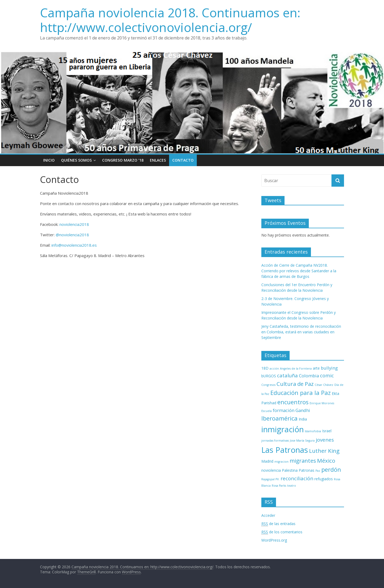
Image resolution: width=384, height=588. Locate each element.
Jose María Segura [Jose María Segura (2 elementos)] (302, 441)
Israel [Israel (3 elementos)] (327, 431)
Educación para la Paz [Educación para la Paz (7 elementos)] (301, 393)
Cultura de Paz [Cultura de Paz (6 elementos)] (295, 384)
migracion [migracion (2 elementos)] (281, 462)
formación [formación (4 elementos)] (284, 410)
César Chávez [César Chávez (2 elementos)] (324, 385)
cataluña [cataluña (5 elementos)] (287, 375)
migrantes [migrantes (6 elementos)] (303, 461)
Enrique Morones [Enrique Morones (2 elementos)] (322, 403)
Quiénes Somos (76, 160)
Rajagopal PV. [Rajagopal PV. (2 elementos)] (270, 479)
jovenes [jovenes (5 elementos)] (325, 440)
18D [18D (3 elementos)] (265, 368)
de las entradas (278, 524)
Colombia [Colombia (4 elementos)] (309, 376)
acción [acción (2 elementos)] (274, 369)
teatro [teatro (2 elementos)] (292, 486)
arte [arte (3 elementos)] (316, 368)
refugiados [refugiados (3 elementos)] (324, 479)
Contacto (183, 160)
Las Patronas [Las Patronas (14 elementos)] (285, 450)
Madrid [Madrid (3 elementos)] (267, 461)
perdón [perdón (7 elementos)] (331, 469)
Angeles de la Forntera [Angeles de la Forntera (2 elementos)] (296, 369)
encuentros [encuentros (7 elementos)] (293, 402)
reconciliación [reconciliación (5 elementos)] (297, 478)
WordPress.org (274, 540)
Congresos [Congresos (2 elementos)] (268, 385)
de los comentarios (282, 532)
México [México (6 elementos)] (326, 461)
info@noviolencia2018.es (74, 245)
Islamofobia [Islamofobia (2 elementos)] (313, 431)
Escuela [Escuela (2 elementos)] (267, 411)
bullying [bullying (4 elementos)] (329, 368)
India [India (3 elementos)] (303, 419)
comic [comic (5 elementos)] (327, 375)
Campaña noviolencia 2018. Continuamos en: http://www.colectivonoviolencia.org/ (170, 20)
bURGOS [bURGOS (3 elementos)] (269, 376)
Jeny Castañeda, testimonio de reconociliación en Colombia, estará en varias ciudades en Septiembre (301, 332)
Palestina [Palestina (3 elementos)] (290, 470)
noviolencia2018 (74, 224)
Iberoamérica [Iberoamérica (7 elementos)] (279, 418)
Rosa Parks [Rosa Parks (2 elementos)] (279, 486)
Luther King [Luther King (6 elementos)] (324, 451)
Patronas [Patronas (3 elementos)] (307, 470)
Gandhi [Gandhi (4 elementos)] (303, 410)
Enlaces (158, 160)
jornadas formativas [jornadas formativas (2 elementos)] (275, 441)
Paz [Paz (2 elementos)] (318, 471)
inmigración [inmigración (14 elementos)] (283, 429)
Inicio (49, 160)
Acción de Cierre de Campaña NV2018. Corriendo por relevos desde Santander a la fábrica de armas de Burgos (299, 271)
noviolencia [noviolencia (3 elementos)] (271, 470)
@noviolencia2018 (72, 235)
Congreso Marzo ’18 (123, 160)
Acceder (268, 515)
